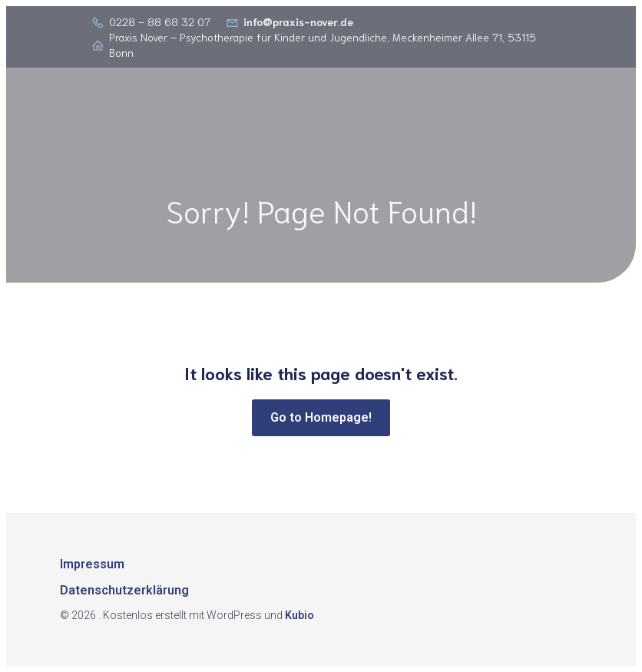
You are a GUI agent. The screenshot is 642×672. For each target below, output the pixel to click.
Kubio (299, 615)
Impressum (92, 564)
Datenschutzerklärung (124, 590)
